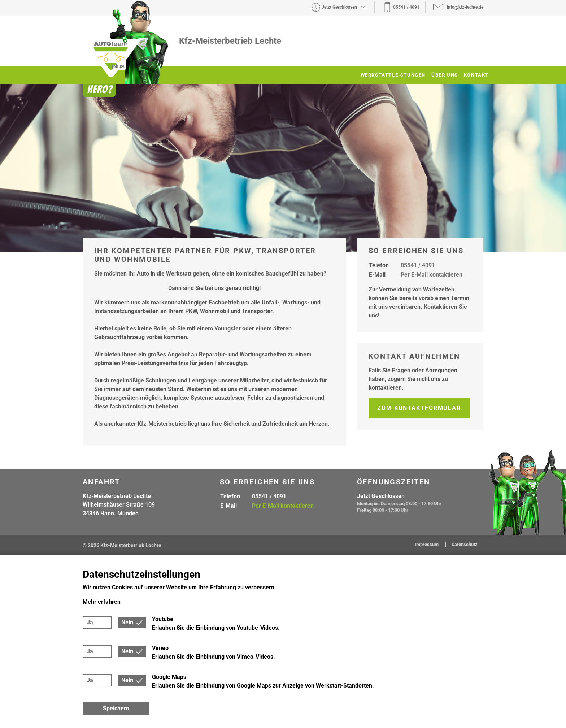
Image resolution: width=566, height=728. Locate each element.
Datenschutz (465, 544)
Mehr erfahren (102, 602)
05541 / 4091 (418, 265)
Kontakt (476, 75)
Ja (90, 622)
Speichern (116, 708)
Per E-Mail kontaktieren (432, 275)
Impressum (427, 544)
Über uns (445, 75)
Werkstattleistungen (393, 75)
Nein (127, 622)
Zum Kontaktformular (419, 408)
